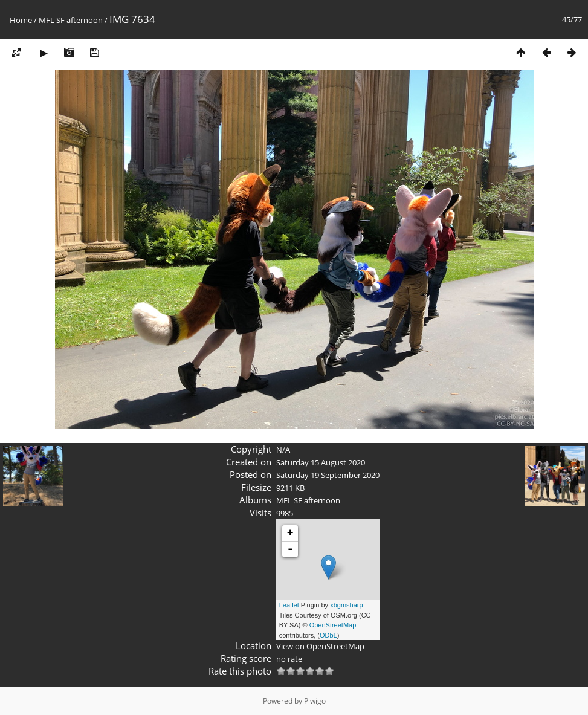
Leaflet (289, 605)
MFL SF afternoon (71, 20)
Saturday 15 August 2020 (321, 462)
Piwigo (315, 701)
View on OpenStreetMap (320, 646)
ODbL (328, 635)
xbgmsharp (346, 605)
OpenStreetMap (333, 625)
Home (21, 20)
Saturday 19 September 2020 (328, 475)
